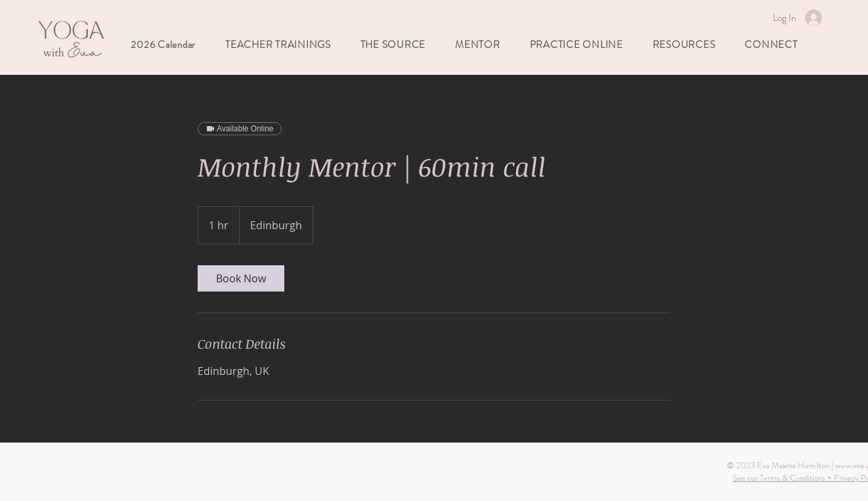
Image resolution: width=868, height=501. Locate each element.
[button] (478, 45)
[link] (241, 278)
